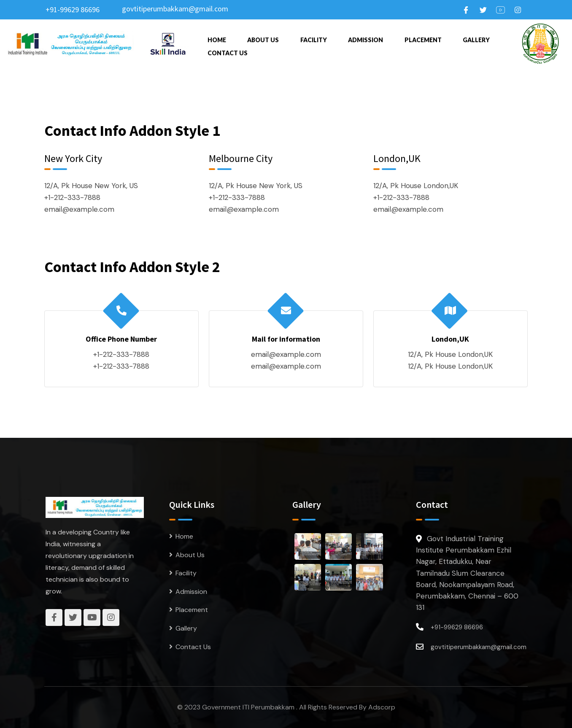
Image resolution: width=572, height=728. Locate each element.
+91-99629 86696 (73, 9)
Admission (366, 39)
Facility (314, 39)
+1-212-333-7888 (72, 197)
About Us (263, 39)
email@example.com (79, 209)
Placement (423, 39)
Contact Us (228, 51)
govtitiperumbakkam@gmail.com (175, 9)
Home (217, 39)
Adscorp (382, 707)
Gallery (476, 39)
